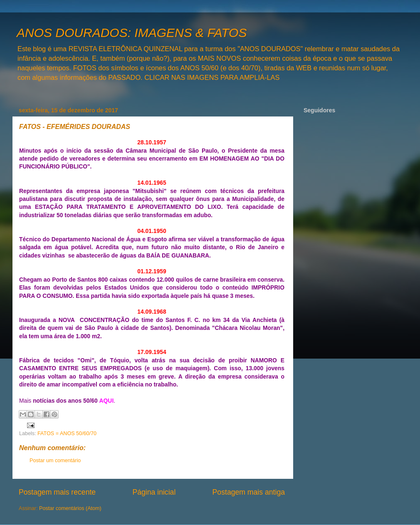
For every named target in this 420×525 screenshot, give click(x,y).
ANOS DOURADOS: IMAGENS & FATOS (132, 33)
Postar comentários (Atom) (70, 508)
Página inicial (154, 492)
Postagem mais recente (57, 492)
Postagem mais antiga (249, 492)
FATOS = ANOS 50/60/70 (67, 433)
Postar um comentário (55, 461)
